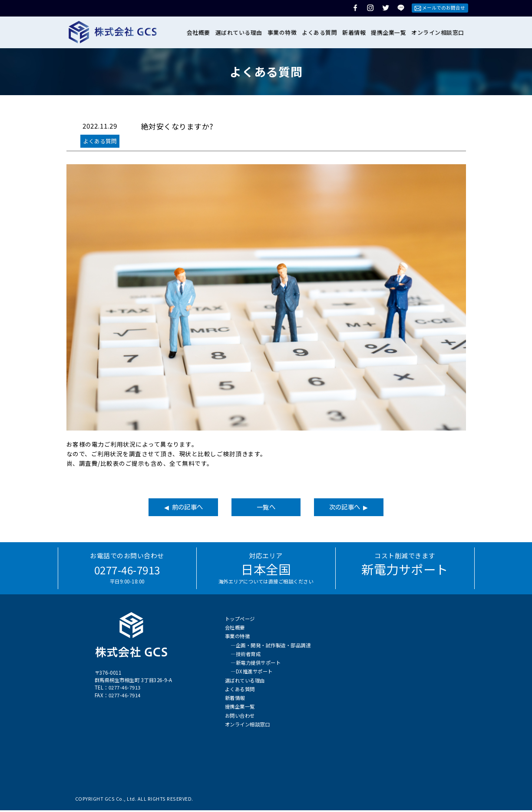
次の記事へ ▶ (370, 508)
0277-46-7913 (127, 571)
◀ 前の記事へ (162, 508)
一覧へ (266, 508)
